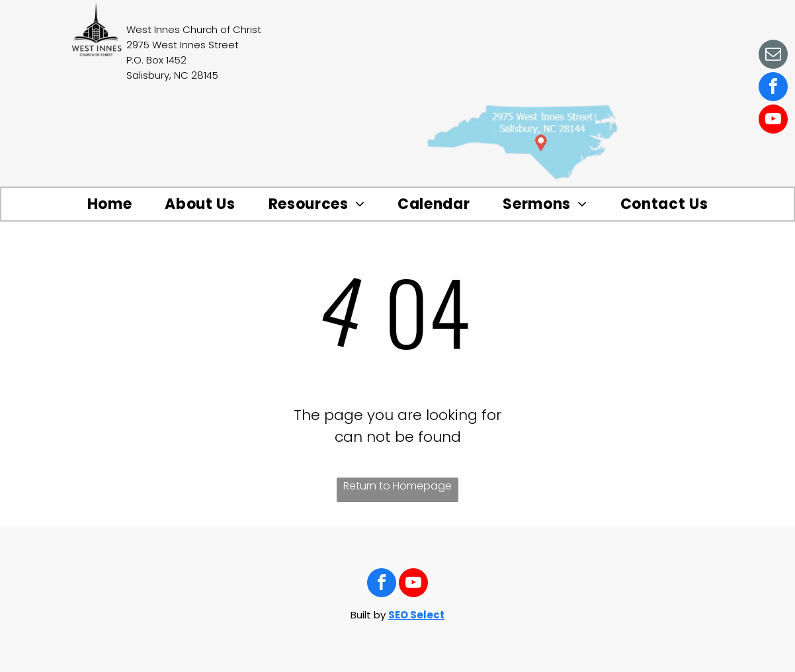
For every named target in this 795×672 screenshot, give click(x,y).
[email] (773, 56)
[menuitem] (110, 204)
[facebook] (773, 88)
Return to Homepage (397, 486)
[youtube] (773, 121)
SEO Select (416, 615)
